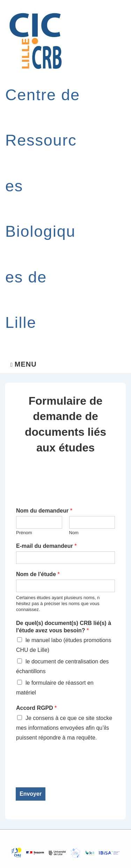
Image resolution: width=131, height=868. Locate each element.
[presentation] (69, 776)
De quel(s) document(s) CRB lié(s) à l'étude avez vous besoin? (64, 627)
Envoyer (31, 794)
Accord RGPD (36, 708)
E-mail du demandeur (46, 546)
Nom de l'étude (38, 574)
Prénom (24, 533)
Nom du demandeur (44, 511)
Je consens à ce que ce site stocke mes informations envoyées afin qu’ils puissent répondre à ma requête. (64, 728)
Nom (74, 533)
